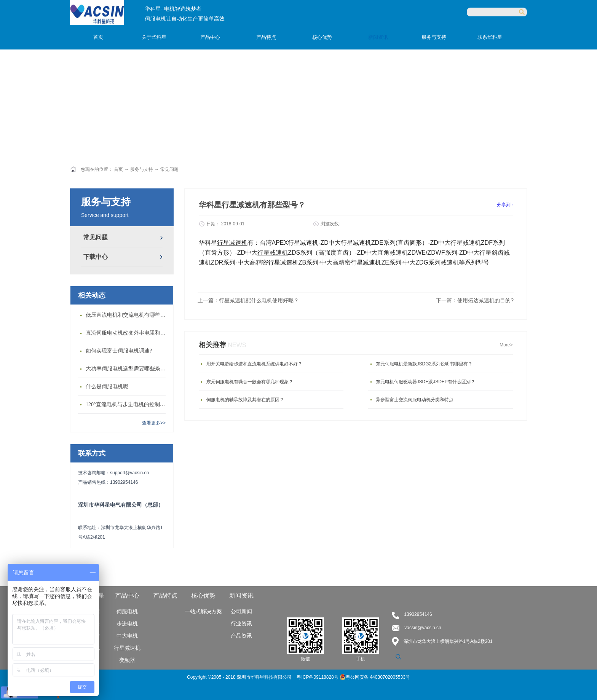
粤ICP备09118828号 (318, 677)
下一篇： (475, 300)
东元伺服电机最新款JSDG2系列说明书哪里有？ (424, 364)
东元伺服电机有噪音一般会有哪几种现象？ (250, 382)
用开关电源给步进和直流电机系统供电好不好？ (254, 364)
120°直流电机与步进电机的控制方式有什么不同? (128, 404)
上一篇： (248, 300)
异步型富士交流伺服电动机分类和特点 (415, 400)
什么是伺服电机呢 (107, 387)
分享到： (506, 205)
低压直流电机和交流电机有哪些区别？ (128, 315)
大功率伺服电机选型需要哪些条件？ (128, 369)
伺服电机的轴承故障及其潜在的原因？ (245, 400)
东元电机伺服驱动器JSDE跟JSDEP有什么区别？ (425, 382)
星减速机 (276, 253)
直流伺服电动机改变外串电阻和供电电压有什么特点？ (128, 333)
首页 (98, 37)
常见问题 (169, 169)
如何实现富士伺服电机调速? (119, 351)
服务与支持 (142, 169)
